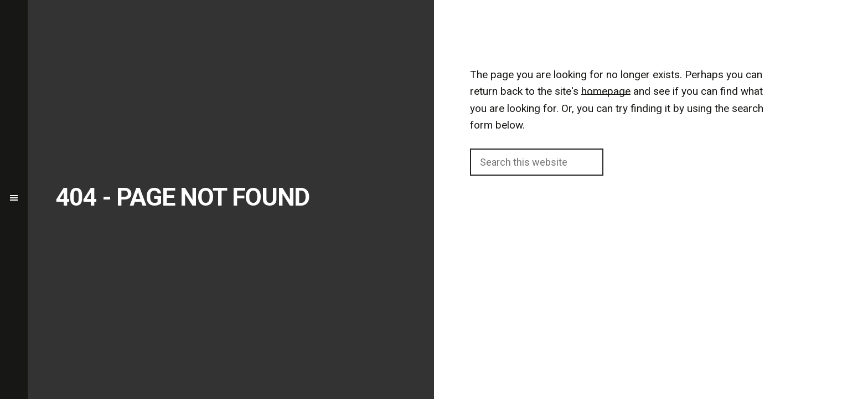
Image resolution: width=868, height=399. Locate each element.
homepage (606, 91)
